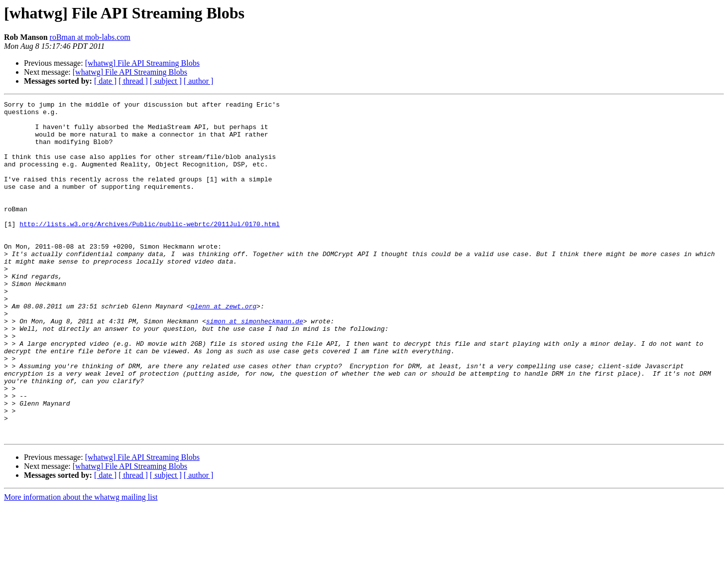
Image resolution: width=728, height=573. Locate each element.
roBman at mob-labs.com (90, 37)
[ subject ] (166, 81)
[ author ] (199, 81)
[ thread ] (133, 81)
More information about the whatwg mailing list (81, 564)
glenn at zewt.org (223, 348)
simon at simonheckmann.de (255, 366)
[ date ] (105, 81)
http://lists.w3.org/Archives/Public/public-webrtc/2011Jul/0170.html (150, 249)
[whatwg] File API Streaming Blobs (142, 63)
